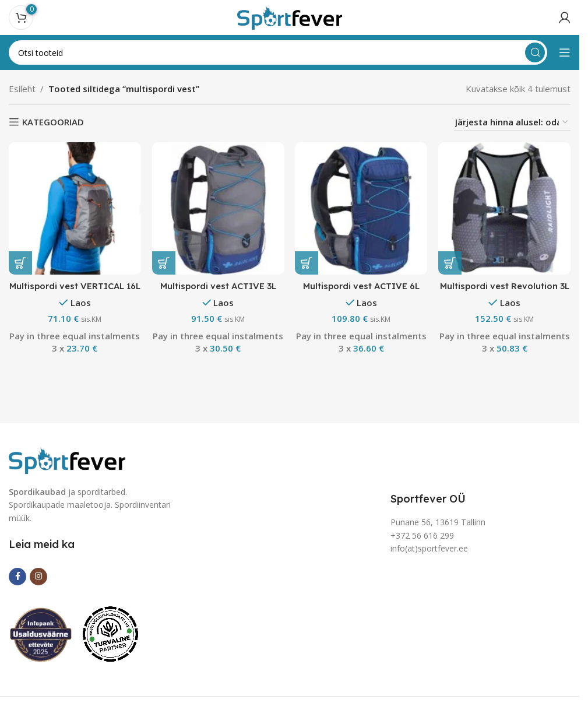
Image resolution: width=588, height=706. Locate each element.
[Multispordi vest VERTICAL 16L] (75, 208)
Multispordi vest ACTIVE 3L (218, 285)
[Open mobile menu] (565, 52)
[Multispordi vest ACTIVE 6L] (361, 208)
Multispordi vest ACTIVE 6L (361, 285)
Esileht (22, 89)
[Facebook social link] (17, 577)
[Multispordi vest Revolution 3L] (505, 208)
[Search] (278, 52)
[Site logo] (290, 16)
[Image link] (67, 459)
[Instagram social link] (38, 577)
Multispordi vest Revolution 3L (505, 285)
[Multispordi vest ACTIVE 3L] (218, 208)
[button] (20, 262)
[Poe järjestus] (512, 122)
